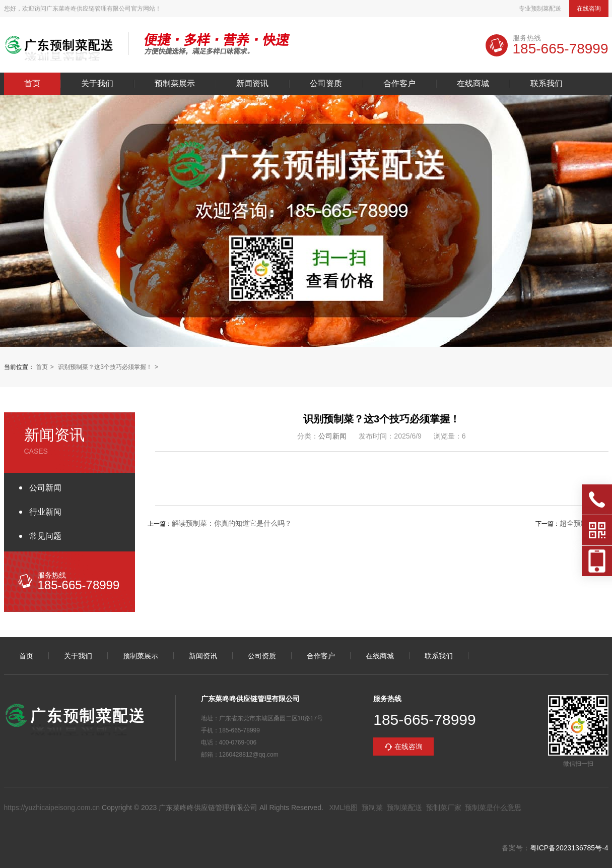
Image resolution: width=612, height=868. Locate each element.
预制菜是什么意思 (493, 808)
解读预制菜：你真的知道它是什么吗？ (232, 523)
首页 (32, 84)
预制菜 (372, 808)
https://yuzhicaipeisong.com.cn (52, 808)
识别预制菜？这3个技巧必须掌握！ (105, 367)
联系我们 (547, 84)
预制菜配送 (404, 808)
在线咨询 (589, 9)
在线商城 (473, 84)
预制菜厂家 (444, 808)
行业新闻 (45, 512)
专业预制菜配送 (540, 9)
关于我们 (97, 84)
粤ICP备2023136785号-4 (569, 848)
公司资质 (326, 84)
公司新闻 (45, 488)
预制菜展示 (175, 84)
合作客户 (399, 84)
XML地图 (343, 808)
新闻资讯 (252, 84)
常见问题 (45, 536)
